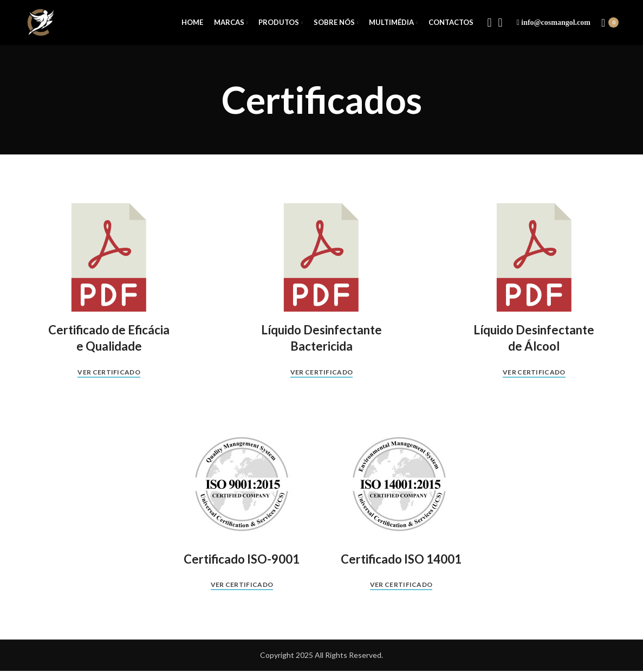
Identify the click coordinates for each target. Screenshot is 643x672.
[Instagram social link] (501, 23)
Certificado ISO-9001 (242, 560)
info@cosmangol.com (556, 23)
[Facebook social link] (490, 23)
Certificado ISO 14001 (401, 560)
